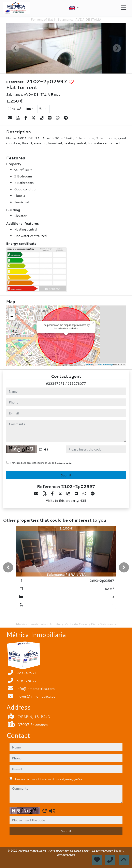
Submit (66, 475)
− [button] (12, 317)
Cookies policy (80, 851)
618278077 (77, 383)
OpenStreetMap (105, 364)
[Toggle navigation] (124, 8)
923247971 (55, 383)
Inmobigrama (66, 855)
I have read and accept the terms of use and (41, 463)
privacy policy (65, 463)
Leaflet (90, 364)
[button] (8, 567)
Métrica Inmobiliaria (33, 851)
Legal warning (102, 851)
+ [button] (12, 311)
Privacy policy (58, 851)
